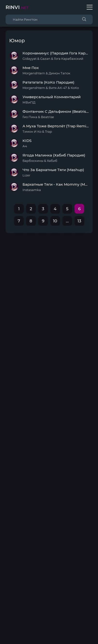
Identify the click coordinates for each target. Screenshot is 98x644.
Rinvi (17, 7)
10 (55, 221)
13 (79, 221)
